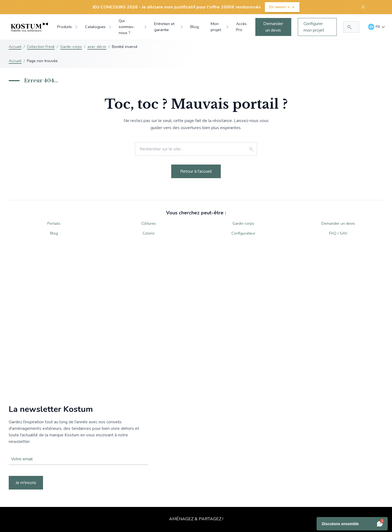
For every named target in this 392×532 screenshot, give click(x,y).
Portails (54, 224)
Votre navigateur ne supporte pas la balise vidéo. (196, 447)
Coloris (149, 233)
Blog (54, 233)
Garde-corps (71, 47)
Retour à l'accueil (196, 171)
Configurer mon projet (314, 27)
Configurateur (243, 233)
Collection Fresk (41, 47)
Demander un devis (273, 27)
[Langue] (377, 27)
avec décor (97, 47)
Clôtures (149, 224)
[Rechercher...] (351, 27)
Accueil (15, 47)
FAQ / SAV (338, 233)
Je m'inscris (26, 483)
